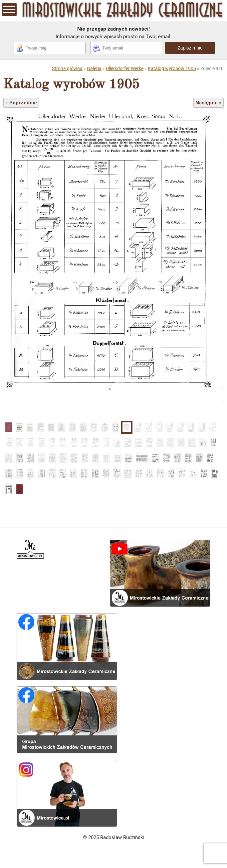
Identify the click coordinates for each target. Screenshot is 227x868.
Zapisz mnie (190, 48)
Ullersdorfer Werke (125, 68)
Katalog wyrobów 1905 (172, 68)
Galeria (94, 68)
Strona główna (67, 68)
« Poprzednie (21, 103)
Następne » (209, 103)
